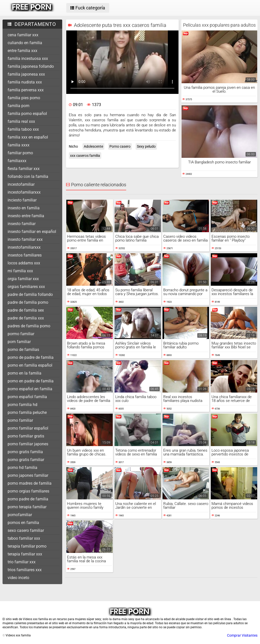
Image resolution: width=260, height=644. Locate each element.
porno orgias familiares (28, 491)
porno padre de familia (28, 499)
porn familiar (19, 342)
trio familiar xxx (22, 562)
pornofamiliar (20, 515)
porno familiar (20, 420)
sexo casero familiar (26, 530)
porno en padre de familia (31, 381)
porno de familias (23, 350)
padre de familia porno (28, 302)
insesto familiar (22, 224)
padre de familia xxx (26, 318)
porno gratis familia (25, 452)
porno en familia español (30, 365)
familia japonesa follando (31, 66)
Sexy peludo (146, 146)
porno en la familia (25, 373)
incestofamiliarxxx (24, 192)
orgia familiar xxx (23, 279)
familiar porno (20, 153)
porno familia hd (22, 405)
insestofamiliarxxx (24, 247)
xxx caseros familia (85, 156)
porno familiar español (28, 428)
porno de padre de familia (31, 357)
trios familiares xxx (25, 570)
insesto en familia (24, 208)
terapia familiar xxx (25, 554)
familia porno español (27, 114)
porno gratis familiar (26, 460)
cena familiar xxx (23, 35)
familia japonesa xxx (26, 74)
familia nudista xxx (25, 82)
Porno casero (120, 146)
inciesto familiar (22, 200)
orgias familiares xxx (26, 287)
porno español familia (27, 397)
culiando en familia (25, 43)
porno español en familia (30, 389)
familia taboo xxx (23, 129)
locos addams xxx (24, 263)
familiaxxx (17, 161)
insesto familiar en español (32, 232)
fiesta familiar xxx (24, 169)
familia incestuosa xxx (28, 58)
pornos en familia (23, 523)
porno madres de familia (30, 483)
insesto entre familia (26, 216)
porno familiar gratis (26, 436)
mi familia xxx (20, 271)
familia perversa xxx (26, 90)
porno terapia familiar (27, 507)
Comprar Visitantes (242, 635)
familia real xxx (21, 121)
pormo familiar (21, 334)
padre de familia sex (26, 310)
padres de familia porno (29, 326)
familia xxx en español (28, 137)
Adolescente (93, 146)
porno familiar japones (28, 444)
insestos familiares (25, 255)
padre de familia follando (30, 294)
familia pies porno (24, 98)
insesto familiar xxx (25, 239)
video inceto (18, 578)
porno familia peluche (27, 412)
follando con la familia (28, 176)
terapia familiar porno (27, 546)
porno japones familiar (28, 475)
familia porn (19, 106)
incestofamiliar (21, 184)
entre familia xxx (22, 51)
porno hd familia (22, 468)
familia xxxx (19, 145)
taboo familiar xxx (24, 538)
